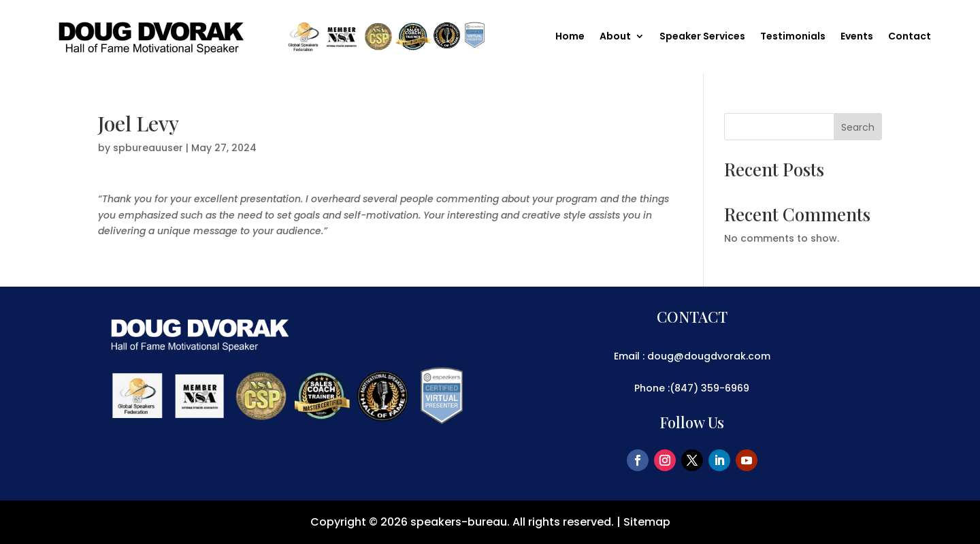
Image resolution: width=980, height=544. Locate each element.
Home (570, 37)
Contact (910, 37)
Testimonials (793, 37)
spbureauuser (148, 148)
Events (857, 37)
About (615, 37)
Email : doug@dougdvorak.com (692, 356)
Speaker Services (702, 37)
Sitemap (647, 522)
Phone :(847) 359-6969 (692, 388)
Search (858, 127)
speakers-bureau (459, 522)
